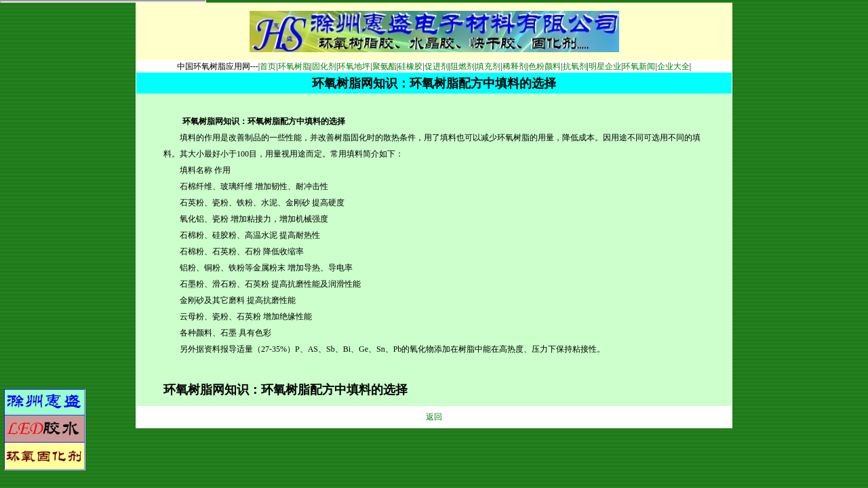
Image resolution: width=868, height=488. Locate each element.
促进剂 (437, 66)
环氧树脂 (294, 66)
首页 (268, 66)
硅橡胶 (410, 66)
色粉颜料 (545, 66)
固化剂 (324, 66)
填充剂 (488, 66)
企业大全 (673, 66)
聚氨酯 (384, 66)
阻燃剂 (462, 66)
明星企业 (605, 66)
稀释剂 (515, 66)
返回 (434, 417)
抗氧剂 (575, 66)
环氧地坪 (354, 66)
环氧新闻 (639, 66)
